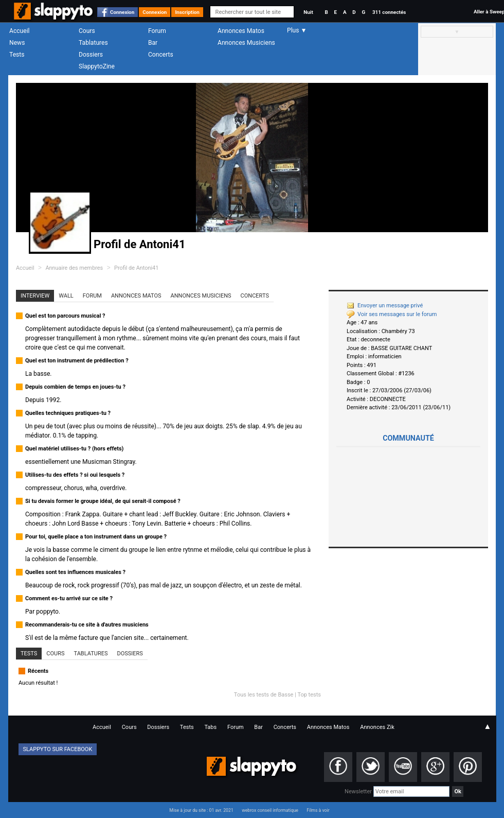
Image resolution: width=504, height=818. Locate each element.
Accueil (20, 31)
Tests (17, 55)
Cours (87, 31)
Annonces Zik (377, 727)
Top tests (309, 695)
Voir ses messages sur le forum (392, 314)
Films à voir (318, 810)
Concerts (161, 55)
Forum (157, 31)
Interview (35, 296)
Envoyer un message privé (385, 306)
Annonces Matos (241, 31)
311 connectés (389, 12)
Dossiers (91, 55)
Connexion (122, 12)
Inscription (187, 12)
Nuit (308, 12)
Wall (66, 296)
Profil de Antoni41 (136, 268)
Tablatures (93, 43)
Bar (153, 43)
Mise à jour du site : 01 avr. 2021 (201, 810)
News (17, 43)
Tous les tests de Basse (264, 695)
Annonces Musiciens (246, 43)
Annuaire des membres (74, 268)
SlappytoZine (97, 66)
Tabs (210, 727)
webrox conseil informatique (270, 810)
